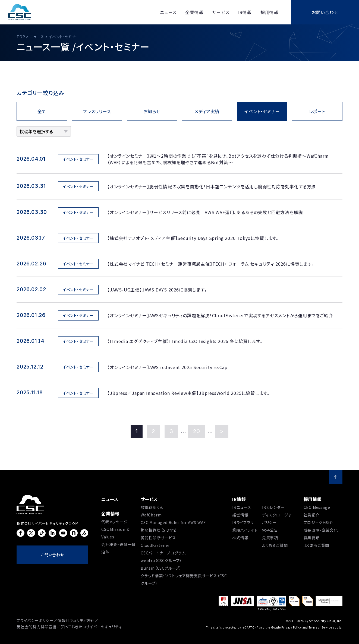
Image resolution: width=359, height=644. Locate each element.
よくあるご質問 (275, 545)
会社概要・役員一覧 (118, 544)
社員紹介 (312, 515)
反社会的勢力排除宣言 (37, 627)
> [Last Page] (222, 431)
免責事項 (270, 538)
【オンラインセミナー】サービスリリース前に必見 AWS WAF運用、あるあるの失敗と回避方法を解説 (205, 212)
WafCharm (151, 515)
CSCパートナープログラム (163, 553)
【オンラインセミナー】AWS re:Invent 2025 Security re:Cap (167, 367)
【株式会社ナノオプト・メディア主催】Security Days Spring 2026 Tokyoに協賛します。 (193, 238)
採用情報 (313, 499)
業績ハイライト (245, 530)
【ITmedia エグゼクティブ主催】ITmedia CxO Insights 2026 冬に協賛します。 (185, 341)
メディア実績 (207, 111)
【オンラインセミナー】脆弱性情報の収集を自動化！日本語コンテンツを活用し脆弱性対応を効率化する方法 (212, 186)
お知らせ (152, 111)
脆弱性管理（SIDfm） (159, 530)
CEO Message (317, 507)
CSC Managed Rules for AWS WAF (173, 522)
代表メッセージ (115, 522)
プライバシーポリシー (35, 620)
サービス (149, 499)
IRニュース (242, 507)
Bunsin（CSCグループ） (161, 568)
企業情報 (110, 513)
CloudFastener (155, 545)
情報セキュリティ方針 (76, 620)
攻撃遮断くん (152, 507)
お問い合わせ (325, 12)
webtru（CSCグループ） (161, 560)
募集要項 (312, 538)
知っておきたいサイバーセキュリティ (91, 627)
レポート (317, 111)
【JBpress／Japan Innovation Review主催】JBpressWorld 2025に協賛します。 (188, 393)
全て (42, 111)
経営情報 (240, 515)
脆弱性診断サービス (158, 538)
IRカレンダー (273, 507)
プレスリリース (97, 111)
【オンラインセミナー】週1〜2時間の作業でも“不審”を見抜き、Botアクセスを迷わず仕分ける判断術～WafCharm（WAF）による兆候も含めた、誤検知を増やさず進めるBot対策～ (218, 159)
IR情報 (239, 499)
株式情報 (240, 538)
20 (197, 431)
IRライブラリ (243, 522)
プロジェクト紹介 (319, 522)
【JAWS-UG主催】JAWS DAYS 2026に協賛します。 (157, 290)
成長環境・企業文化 (321, 530)
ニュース (110, 499)
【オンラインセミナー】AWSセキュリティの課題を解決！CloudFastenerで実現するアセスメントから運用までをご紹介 (220, 315)
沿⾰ (105, 552)
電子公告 (270, 530)
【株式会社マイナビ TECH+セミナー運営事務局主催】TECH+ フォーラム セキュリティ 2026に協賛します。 (211, 264)
